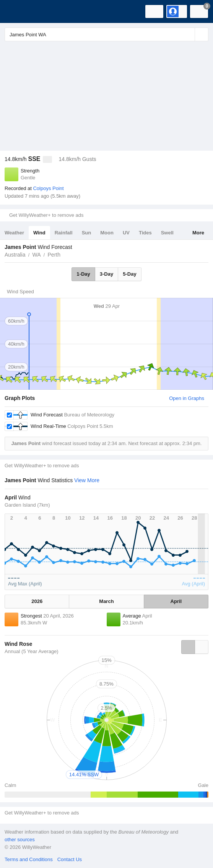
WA (36, 255)
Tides (145, 233)
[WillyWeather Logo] (17, 11)
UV (126, 233)
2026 (37, 601)
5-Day (129, 274)
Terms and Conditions (29, 859)
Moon (107, 233)
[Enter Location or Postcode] (106, 34)
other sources (20, 840)
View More (87, 480)
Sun (87, 233)
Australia (15, 255)
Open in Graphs (187, 398)
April (176, 601)
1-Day (83, 274)
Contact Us (70, 859)
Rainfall (64, 233)
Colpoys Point (48, 188)
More (198, 233)
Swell (167, 233)
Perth (54, 255)
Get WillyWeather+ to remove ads (46, 215)
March (106, 601)
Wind (39, 233)
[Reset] (188, 34)
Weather (14, 233)
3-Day (106, 274)
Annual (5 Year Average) (32, 651)
